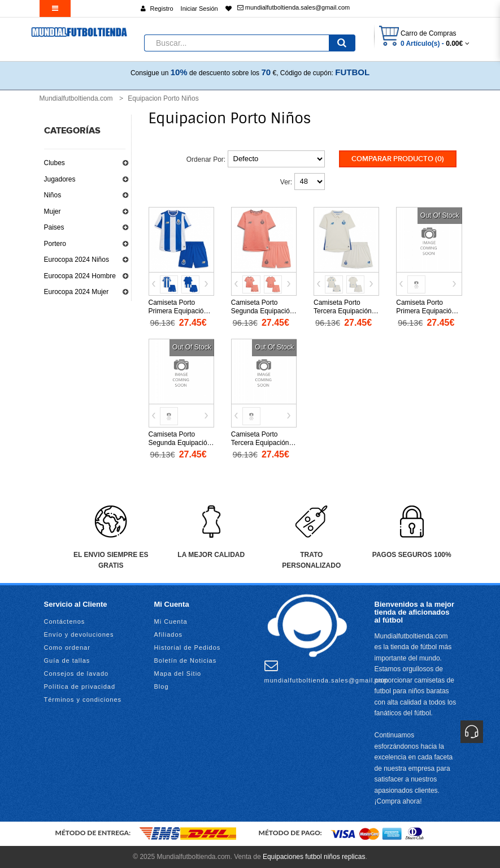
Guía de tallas (67, 660)
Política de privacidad (80, 686)
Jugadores (60, 179)
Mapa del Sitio (178, 673)
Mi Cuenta (171, 621)
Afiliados (169, 634)
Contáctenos (65, 621)
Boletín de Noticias (186, 660)
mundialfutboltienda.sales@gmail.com (294, 7)
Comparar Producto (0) (398, 159)
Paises (54, 227)
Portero (55, 244)
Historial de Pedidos (188, 647)
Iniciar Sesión (199, 8)
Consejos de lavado (77, 673)
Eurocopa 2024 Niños (77, 260)
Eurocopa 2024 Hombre (80, 276)
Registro (162, 8)
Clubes (55, 163)
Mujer (53, 211)
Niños (53, 195)
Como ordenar (67, 647)
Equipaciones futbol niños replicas (314, 857)
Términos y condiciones (83, 699)
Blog (162, 686)
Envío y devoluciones (79, 634)
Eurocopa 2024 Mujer (77, 292)
